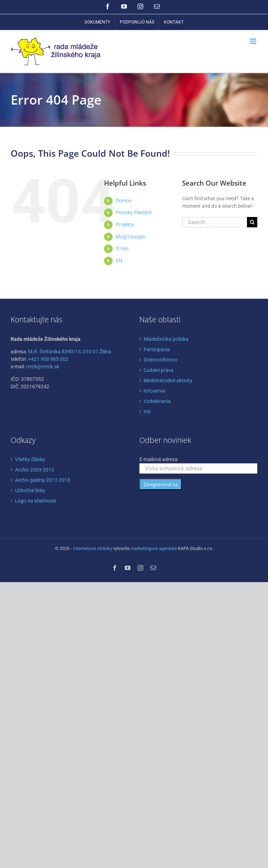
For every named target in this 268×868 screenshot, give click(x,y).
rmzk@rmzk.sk (43, 367)
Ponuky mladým (134, 212)
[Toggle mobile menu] (254, 41)
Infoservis (154, 391)
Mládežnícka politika (166, 339)
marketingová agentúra (154, 548)
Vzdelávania (157, 401)
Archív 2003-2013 (35, 470)
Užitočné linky (30, 490)
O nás (122, 248)
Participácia (157, 349)
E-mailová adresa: (159, 459)
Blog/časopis (130, 237)
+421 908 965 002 (48, 359)
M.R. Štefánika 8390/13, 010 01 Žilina (70, 352)
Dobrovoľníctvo (161, 360)
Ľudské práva (159, 370)
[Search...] (215, 222)
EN (119, 261)
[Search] (252, 222)
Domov (124, 201)
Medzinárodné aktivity (168, 380)
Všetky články (30, 459)
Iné (147, 412)
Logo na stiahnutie (36, 501)
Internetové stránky (92, 548)
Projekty (125, 224)
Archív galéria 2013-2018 (43, 480)
